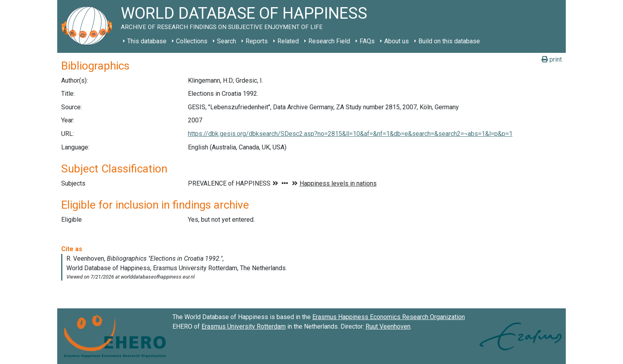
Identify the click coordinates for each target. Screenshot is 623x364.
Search (226, 41)
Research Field (329, 41)
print (552, 59)
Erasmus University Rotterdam (244, 326)
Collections (192, 41)
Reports (257, 41)
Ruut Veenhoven (388, 326)
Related (288, 41)
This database (147, 41)
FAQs (367, 41)
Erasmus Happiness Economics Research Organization (389, 317)
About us (397, 41)
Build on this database (449, 41)
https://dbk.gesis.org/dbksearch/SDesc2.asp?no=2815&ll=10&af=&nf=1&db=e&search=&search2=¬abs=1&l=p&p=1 (350, 134)
